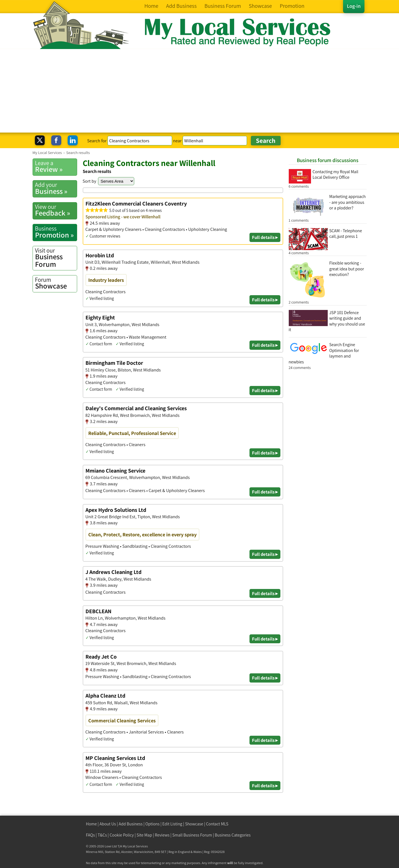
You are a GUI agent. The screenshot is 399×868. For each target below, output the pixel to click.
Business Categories (233, 835)
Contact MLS (217, 824)
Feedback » (56, 210)
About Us (108, 824)
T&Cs (102, 835)
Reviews (162, 835)
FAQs (90, 835)
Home (91, 824)
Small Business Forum (192, 835)
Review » (56, 167)
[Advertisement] (200, 91)
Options (152, 824)
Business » (56, 188)
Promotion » (56, 232)
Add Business (131, 824)
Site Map (145, 835)
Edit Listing (172, 824)
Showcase (56, 283)
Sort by (90, 181)
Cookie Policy (122, 835)
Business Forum (56, 258)
